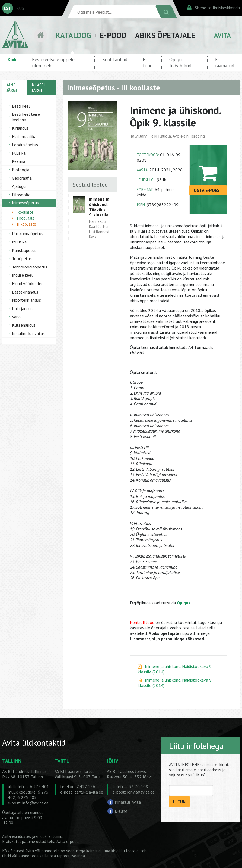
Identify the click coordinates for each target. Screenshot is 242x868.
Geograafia (22, 178)
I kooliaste (24, 212)
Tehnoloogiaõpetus (30, 267)
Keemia (19, 161)
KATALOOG (73, 35)
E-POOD (113, 35)
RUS (20, 8)
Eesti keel (21, 106)
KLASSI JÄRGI (38, 88)
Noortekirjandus (26, 300)
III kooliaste (26, 224)
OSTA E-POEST (208, 190)
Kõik (12, 59)
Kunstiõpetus (24, 250)
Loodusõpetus (25, 145)
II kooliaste (25, 218)
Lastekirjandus (25, 292)
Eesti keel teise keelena (26, 117)
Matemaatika (24, 136)
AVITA (222, 35)
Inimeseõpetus (25, 203)
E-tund (148, 63)
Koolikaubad (115, 59)
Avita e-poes (67, 842)
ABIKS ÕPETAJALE (165, 35)
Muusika (19, 242)
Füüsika (19, 153)
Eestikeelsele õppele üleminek (53, 63)
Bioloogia (21, 170)
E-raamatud (225, 63)
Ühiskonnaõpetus (28, 233)
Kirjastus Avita (128, 802)
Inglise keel (22, 275)
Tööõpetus (22, 258)
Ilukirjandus (22, 308)
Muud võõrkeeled (28, 283)
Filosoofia (21, 195)
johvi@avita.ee (141, 792)
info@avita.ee (35, 803)
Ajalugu (19, 186)
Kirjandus (20, 128)
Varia (16, 317)
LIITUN (179, 802)
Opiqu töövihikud (180, 63)
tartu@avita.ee (89, 792)
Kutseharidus (24, 325)
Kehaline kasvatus (28, 333)
